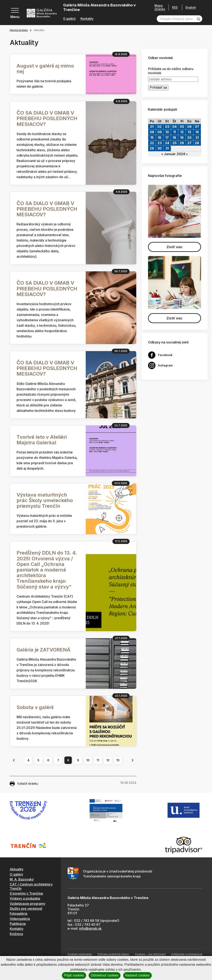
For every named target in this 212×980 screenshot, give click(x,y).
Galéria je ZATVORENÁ (43, 650)
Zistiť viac (175, 247)
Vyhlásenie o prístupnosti (187, 954)
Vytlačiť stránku (24, 784)
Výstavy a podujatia (25, 898)
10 (88, 760)
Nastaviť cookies (137, 975)
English (191, 7)
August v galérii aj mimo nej (45, 69)
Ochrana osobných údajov (113, 954)
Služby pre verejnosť (26, 909)
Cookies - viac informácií (150, 954)
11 (98, 760)
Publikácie (18, 924)
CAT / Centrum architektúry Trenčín (31, 886)
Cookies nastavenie (80, 954)
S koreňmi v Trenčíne (26, 893)
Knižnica (16, 934)
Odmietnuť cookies (105, 975)
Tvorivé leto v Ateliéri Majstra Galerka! (42, 440)
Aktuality (17, 869)
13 (118, 760)
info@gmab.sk (90, 928)
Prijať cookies (74, 975)
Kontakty (87, 19)
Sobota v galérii (35, 707)
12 (108, 760)
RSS (175, 7)
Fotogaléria (19, 914)
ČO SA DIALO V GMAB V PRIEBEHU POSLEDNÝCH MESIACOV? (47, 118)
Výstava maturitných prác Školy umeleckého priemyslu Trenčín (45, 500)
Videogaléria (20, 919)
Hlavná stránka (19, 30)
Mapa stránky (160, 7)
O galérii (69, 19)
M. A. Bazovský (22, 879)
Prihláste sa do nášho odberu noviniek (171, 71)
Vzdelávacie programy (28, 904)
